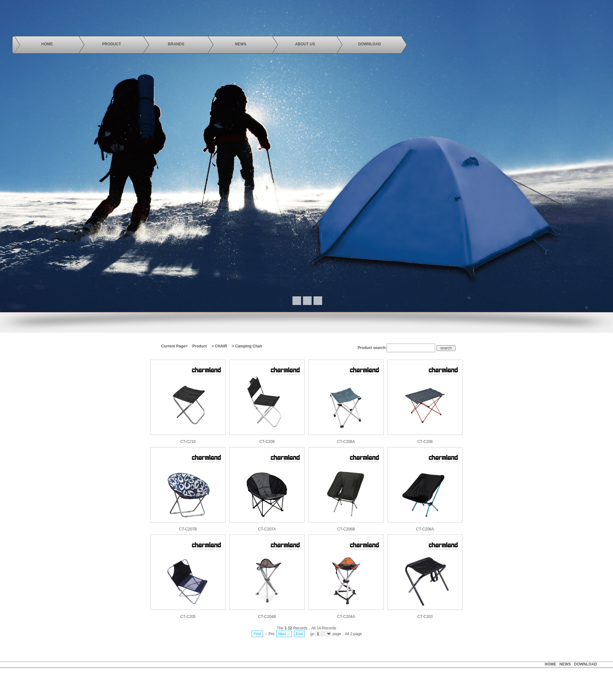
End (299, 634)
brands (176, 44)
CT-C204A (346, 617)
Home (47, 44)
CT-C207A (267, 529)
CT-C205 (188, 617)
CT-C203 (425, 617)
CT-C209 (267, 442)
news (241, 44)
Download (586, 664)
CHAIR (221, 346)
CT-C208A (346, 442)
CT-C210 (188, 442)
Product (199, 346)
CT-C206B (346, 529)
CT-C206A (425, 529)
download (370, 44)
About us (305, 44)
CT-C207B (188, 529)
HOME (550, 664)
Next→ (284, 634)
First (257, 634)
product (112, 44)
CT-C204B (267, 617)
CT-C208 (425, 442)
